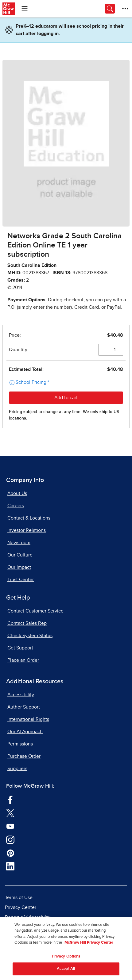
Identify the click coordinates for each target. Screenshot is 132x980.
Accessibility (21, 695)
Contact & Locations (29, 518)
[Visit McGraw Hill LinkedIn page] (10, 866)
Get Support (20, 648)
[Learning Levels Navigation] (25, 9)
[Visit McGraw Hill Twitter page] (10, 813)
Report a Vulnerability (28, 917)
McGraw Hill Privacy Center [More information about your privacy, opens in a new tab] (89, 944)
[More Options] (125, 9)
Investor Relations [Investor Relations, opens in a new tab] (27, 530)
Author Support (24, 707)
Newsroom (19, 543)
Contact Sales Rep (27, 623)
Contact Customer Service (35, 611)
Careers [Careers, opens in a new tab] (16, 506)
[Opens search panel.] (110, 9)
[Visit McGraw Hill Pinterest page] (10, 853)
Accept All (66, 971)
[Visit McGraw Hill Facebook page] (10, 799)
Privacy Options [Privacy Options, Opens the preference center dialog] (66, 958)
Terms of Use (19, 898)
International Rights (28, 719)
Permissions (20, 744)
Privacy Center (21, 907)
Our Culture (20, 555)
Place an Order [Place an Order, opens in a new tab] (23, 660)
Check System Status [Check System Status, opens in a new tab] (30, 636)
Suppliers (17, 769)
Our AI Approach (25, 732)
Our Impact (19, 567)
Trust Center (21, 580)
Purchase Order (24, 756)
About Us (17, 493)
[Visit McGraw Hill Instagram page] (10, 839)
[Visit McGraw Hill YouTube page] (10, 826)
